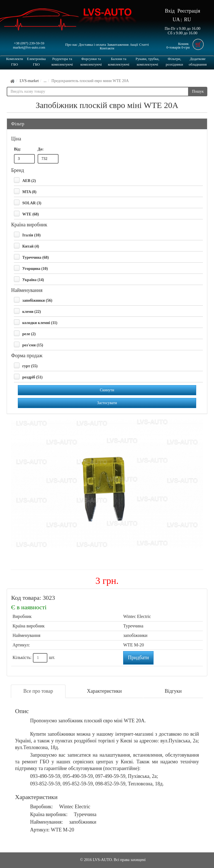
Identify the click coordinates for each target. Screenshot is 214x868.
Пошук (198, 91)
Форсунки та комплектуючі (91, 62)
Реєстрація (189, 11)
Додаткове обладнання (198, 62)
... (45, 81)
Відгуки (173, 691)
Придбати (138, 658)
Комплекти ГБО (15, 62)
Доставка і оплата (92, 45)
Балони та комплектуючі (119, 62)
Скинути (107, 390)
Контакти (107, 48)
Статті (144, 45)
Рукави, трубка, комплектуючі (147, 62)
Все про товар (38, 691)
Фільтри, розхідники (174, 62)
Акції (134, 45)
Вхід (170, 11)
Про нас (71, 45)
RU (187, 20)
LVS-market (29, 81)
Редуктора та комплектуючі (62, 62)
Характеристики (104, 691)
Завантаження (118, 45)
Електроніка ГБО (37, 62)
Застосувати (107, 403)
